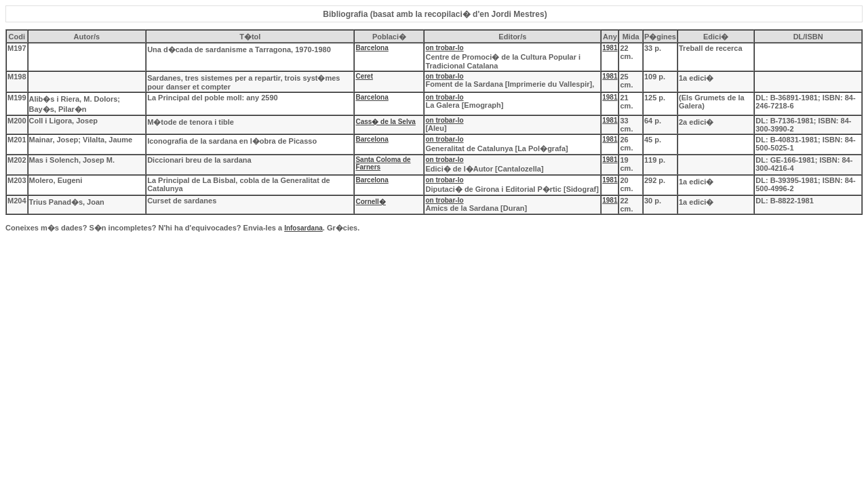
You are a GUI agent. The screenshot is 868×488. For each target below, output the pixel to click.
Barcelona (372, 48)
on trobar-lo (444, 48)
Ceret (364, 76)
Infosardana (303, 228)
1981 (610, 48)
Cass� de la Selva (385, 122)
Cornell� (370, 202)
